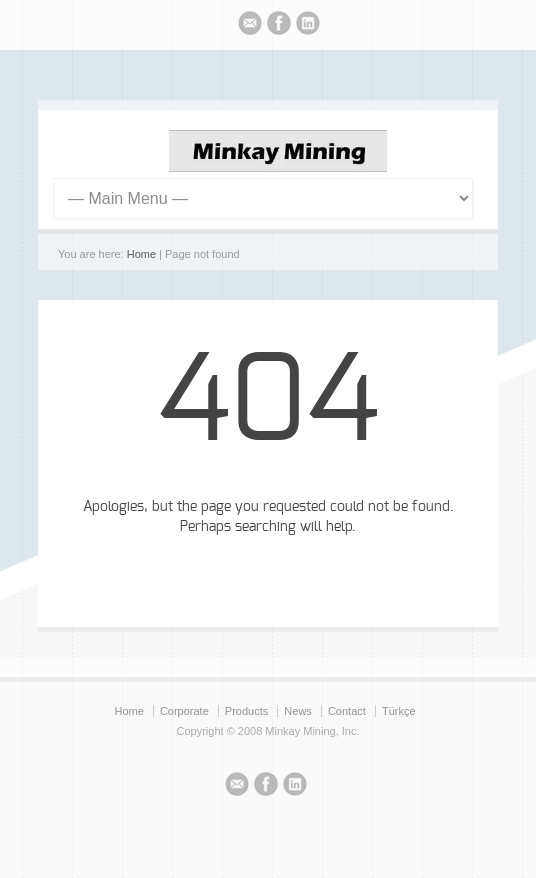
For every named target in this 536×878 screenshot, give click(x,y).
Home (141, 254)
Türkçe (399, 711)
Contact (347, 711)
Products (246, 711)
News (298, 711)
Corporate (184, 711)
